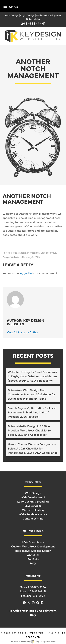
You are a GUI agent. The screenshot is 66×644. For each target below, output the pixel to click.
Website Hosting (33, 510)
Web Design (33, 493)
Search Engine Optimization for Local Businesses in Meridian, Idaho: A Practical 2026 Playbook (32, 412)
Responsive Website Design (33, 550)
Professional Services (38, 253)
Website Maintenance (33, 514)
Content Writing (33, 518)
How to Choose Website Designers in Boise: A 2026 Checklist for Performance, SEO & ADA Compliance (33, 448)
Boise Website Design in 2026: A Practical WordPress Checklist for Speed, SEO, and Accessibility (30, 430)
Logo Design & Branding (33, 501)
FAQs (33, 563)
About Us (33, 555)
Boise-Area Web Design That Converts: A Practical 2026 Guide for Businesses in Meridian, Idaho (32, 394)
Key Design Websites (28, 633)
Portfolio (33, 559)
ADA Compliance (33, 542)
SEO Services (33, 506)
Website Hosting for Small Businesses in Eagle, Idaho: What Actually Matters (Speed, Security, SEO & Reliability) (33, 376)
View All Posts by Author (23, 332)
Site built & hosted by (33, 642)
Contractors (20, 253)
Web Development (33, 497)
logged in (26, 273)
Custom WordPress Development (33, 546)
